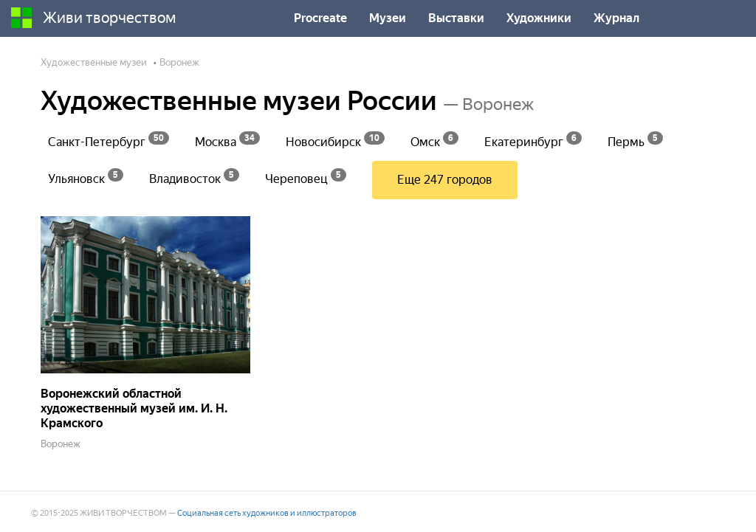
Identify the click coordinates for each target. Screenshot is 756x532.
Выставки (456, 18)
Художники (539, 18)
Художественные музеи (94, 62)
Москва (227, 140)
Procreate (320, 18)
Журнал (616, 18)
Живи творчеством (94, 18)
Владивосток (194, 177)
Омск (434, 140)
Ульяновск (86, 177)
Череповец (306, 177)
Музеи (388, 18)
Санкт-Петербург (109, 140)
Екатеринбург (533, 140)
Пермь (635, 140)
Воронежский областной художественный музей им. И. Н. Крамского (134, 408)
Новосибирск (335, 140)
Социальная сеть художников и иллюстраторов (267, 513)
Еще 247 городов (445, 180)
